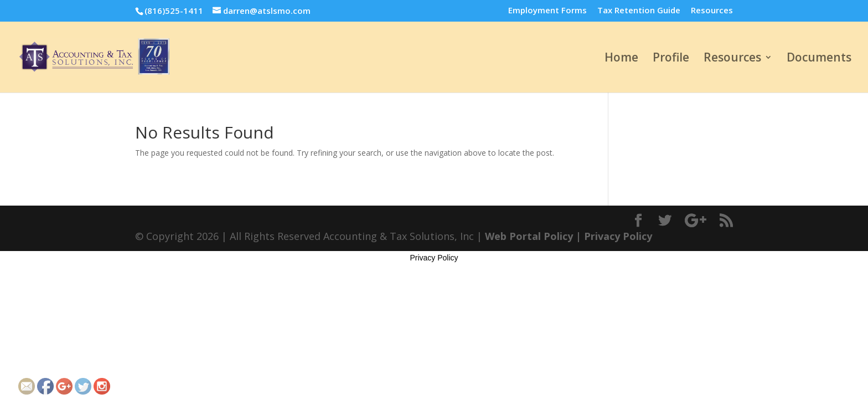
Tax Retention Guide (639, 11)
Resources (712, 11)
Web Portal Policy (529, 236)
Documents (819, 59)
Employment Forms (547, 11)
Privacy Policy (618, 236)
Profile (671, 59)
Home (621, 59)
